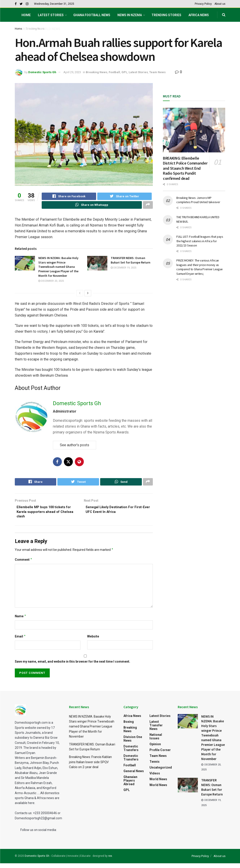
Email (20, 641)
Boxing (129, 726)
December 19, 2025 (123, 270)
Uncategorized (161, 772)
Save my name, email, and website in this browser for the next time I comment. (72, 666)
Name (21, 621)
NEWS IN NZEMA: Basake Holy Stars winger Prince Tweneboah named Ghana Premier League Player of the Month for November (58, 269)
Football (114, 72)
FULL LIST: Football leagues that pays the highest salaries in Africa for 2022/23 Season (200, 241)
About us (220, 4)
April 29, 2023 (72, 72)
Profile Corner (160, 755)
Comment (24, 564)
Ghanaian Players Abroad (130, 785)
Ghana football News (92, 15)
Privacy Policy (203, 4)
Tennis (155, 766)
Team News (157, 72)
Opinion (155, 749)
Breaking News (97, 72)
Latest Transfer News (156, 730)
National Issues (156, 741)
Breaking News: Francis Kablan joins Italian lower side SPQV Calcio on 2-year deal (90, 767)
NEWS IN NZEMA (130, 15)
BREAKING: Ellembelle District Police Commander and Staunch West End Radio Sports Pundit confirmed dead (185, 168)
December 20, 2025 (51, 283)
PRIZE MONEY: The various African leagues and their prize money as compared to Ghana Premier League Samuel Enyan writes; (200, 267)
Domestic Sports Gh (42, 72)
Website (93, 641)
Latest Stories (51, 15)
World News (50, 29)
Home (26, 15)
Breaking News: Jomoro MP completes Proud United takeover (198, 200)
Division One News (133, 743)
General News (134, 776)
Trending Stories (166, 15)
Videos (27, 29)
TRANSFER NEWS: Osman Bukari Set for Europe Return (131, 262)
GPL (124, 72)
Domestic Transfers (131, 753)
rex (110, 861)
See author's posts (75, 447)
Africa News (199, 15)
